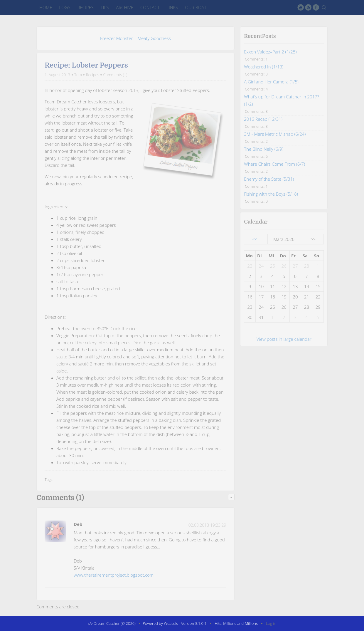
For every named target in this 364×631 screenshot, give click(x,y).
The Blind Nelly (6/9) (264, 149)
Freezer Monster (116, 38)
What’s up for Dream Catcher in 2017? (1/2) (282, 100)
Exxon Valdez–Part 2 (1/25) (270, 52)
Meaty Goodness (154, 38)
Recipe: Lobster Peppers (86, 65)
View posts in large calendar (284, 339)
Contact (150, 7)
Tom (78, 75)
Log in (271, 623)
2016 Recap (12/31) (263, 119)
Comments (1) (115, 75)
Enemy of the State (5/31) (269, 179)
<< (255, 239)
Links (172, 7)
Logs (65, 7)
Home (46, 7)
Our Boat (196, 7)
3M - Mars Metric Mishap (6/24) (275, 134)
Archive (125, 7)
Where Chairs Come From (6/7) (274, 164)
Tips (105, 7)
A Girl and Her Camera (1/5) (271, 82)
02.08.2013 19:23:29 (207, 525)
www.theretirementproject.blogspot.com (114, 575)
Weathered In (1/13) (264, 67)
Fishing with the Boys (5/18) (271, 194)
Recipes (85, 7)
